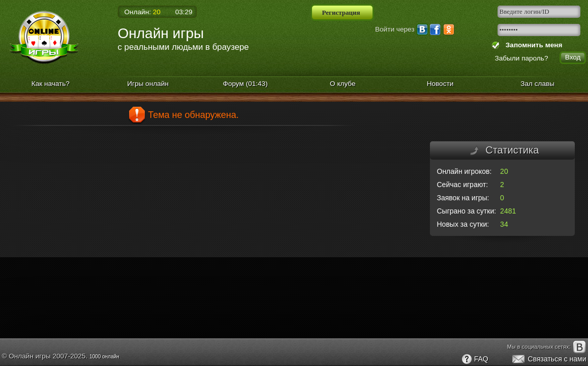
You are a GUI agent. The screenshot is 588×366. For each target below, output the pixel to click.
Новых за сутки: (463, 224)
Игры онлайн (148, 84)
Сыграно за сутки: (467, 211)
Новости (440, 84)
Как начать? (51, 84)
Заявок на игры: (463, 198)
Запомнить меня (532, 45)
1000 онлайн (104, 357)
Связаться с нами (549, 359)
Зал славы (537, 84)
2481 (508, 211)
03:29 (184, 12)
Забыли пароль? (522, 58)
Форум (245, 84)
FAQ (475, 359)
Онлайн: (143, 12)
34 (504, 224)
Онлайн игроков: (465, 171)
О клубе (343, 84)
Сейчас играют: (463, 185)
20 (504, 171)
